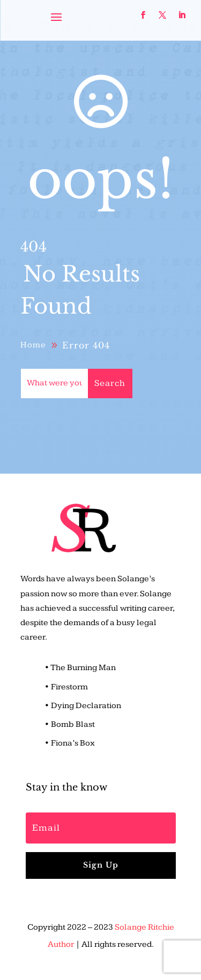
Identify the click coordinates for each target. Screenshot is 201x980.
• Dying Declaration (83, 706)
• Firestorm (66, 687)
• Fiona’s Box (70, 743)
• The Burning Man (80, 668)
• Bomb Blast (70, 724)
